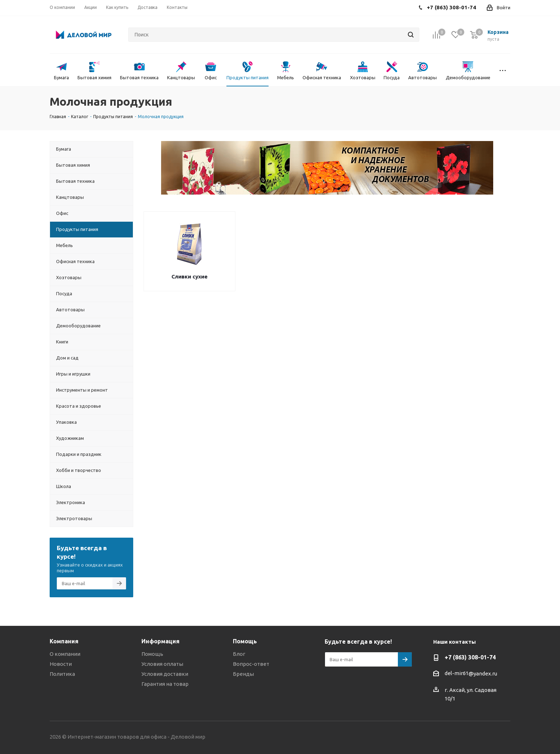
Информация (161, 641)
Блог (239, 654)
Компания (64, 641)
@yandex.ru (483, 673)
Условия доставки (165, 674)
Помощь (152, 654)
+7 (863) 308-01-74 (470, 657)
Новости (61, 664)
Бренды (243, 674)
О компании (65, 654)
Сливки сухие (189, 277)
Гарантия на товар (165, 684)
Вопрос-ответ (251, 664)
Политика (62, 674)
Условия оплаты (162, 664)
